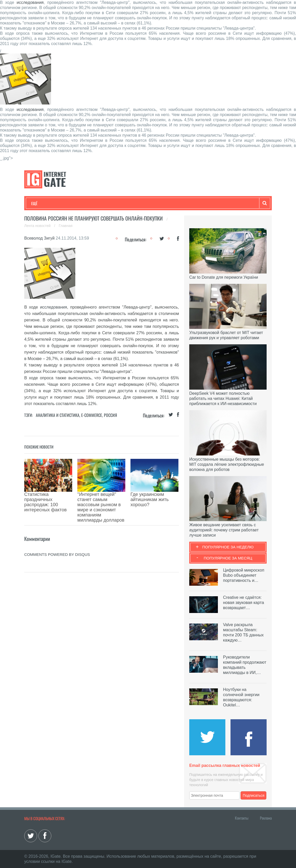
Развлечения (68, 203)
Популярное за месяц (228, 558)
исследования (30, 2)
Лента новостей (38, 226)
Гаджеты (187, 203)
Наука (116, 203)
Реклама (266, 818)
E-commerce (92, 415)
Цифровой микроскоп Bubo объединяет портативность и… (244, 575)
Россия (110, 415)
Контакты (242, 818)
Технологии (41, 203)
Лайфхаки (139, 203)
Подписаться (254, 795)
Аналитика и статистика (58, 415)
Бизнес (95, 203)
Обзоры (164, 203)
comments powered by (57, 526)
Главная (66, 226)
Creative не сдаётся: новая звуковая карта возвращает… (244, 603)
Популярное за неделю (228, 547)
